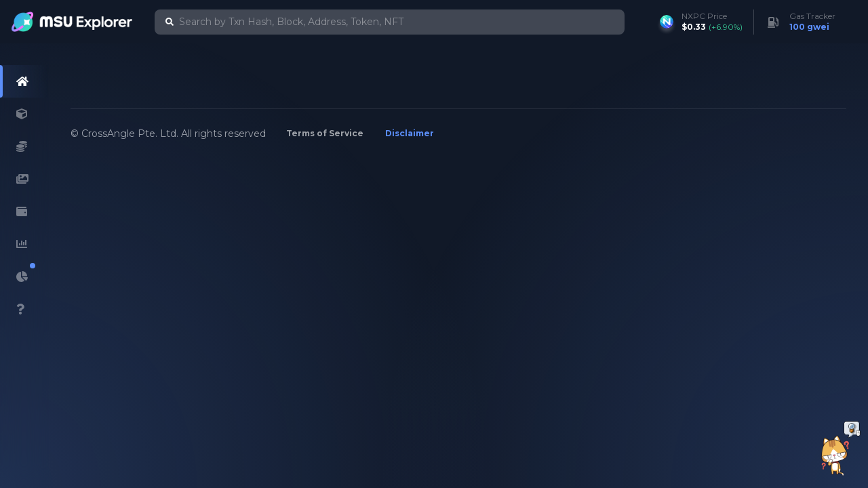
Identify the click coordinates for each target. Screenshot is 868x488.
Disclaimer (410, 133)
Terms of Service (325, 133)
